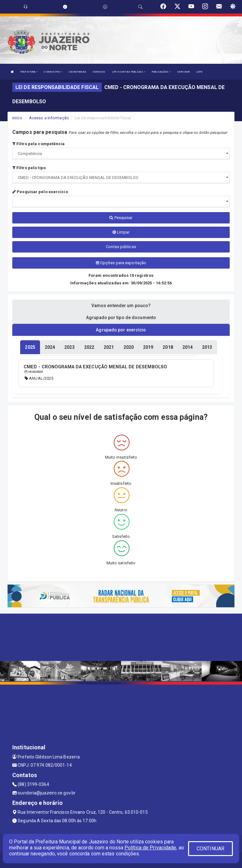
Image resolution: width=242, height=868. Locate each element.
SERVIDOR (183, 72)
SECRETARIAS (78, 72)
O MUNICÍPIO (53, 72)
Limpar (121, 232)
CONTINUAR (210, 849)
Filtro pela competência (39, 144)
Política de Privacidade (150, 848)
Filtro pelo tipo (29, 168)
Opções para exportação (121, 263)
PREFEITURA (29, 72)
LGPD (199, 72)
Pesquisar (121, 218)
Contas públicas (121, 247)
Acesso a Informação (49, 118)
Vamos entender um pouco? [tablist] (121, 306)
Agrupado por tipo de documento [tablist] (121, 318)
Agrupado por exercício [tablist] (121, 330)
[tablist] (30, 347)
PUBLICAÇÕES (161, 72)
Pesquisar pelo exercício (40, 192)
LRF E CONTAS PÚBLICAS (129, 72)
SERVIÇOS (99, 72)
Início (17, 118)
